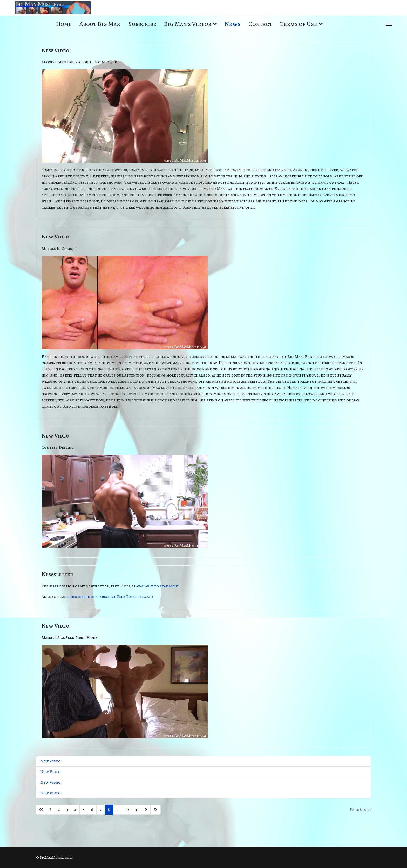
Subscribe (142, 24)
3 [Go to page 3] (67, 810)
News (233, 24)
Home (64, 24)
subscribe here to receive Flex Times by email (110, 597)
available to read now (157, 586)
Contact (260, 24)
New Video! (56, 50)
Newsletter (57, 574)
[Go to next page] (146, 810)
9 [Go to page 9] (118, 810)
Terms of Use (299, 24)
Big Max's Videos (188, 24)
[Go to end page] (155, 810)
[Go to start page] (41, 810)
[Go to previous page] (50, 810)
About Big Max (100, 24)
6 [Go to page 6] (92, 810)
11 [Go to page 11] (137, 810)
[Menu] (389, 24)
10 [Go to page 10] (127, 810)
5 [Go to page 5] (84, 810)
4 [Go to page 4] (75, 810)
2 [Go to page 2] (59, 810)
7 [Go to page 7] (101, 810)
